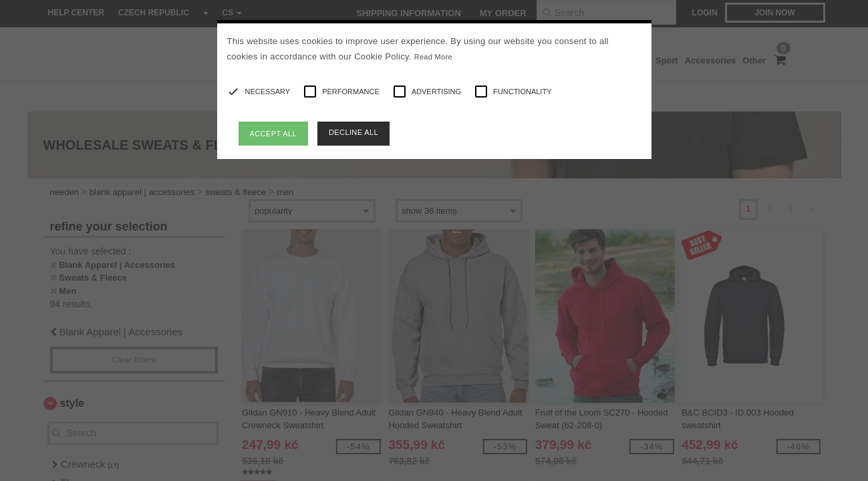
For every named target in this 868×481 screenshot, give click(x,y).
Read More (433, 57)
